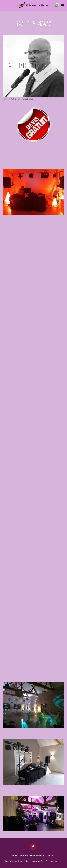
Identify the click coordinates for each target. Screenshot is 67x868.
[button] (4, 5)
